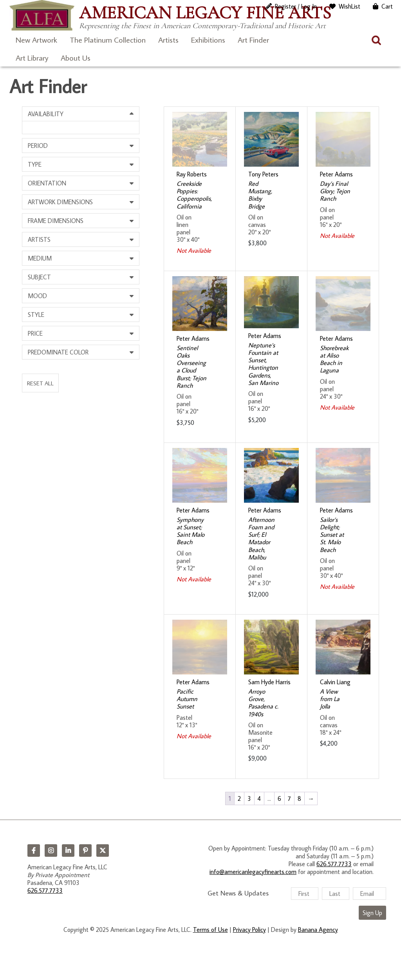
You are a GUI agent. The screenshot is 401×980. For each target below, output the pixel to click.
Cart (387, 6)
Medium (40, 258)
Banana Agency (318, 930)
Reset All (40, 383)
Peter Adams (336, 174)
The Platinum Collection (108, 40)
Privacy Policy (249, 930)
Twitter (103, 851)
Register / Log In (296, 6)
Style (36, 315)
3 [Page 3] (249, 798)
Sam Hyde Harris (269, 682)
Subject (39, 277)
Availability (46, 114)
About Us (76, 58)
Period (38, 146)
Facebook (34, 851)
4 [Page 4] (259, 798)
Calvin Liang (335, 682)
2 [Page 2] (239, 798)
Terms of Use (210, 930)
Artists (168, 40)
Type (35, 164)
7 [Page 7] (289, 798)
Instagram (51, 851)
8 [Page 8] (299, 798)
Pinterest (85, 851)
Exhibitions (208, 40)
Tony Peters (263, 174)
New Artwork (36, 40)
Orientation (47, 183)
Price (35, 333)
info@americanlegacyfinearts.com (253, 872)
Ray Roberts (192, 174)
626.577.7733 (45, 890)
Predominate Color (58, 352)
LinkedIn (68, 851)
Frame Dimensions (56, 221)
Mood (37, 296)
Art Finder (253, 40)
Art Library (32, 58)
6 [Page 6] (279, 798)
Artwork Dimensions (60, 202)
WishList (350, 6)
